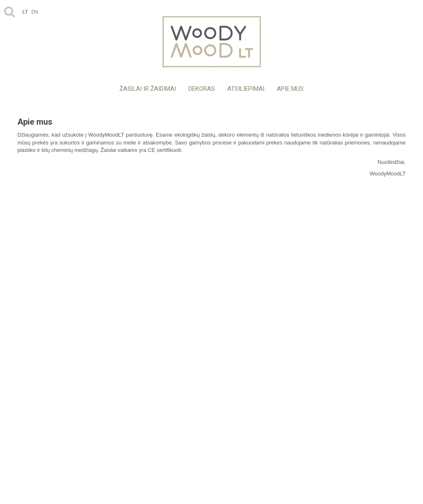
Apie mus (290, 89)
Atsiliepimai (246, 89)
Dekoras (202, 89)
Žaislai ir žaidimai (148, 89)
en (35, 12)
